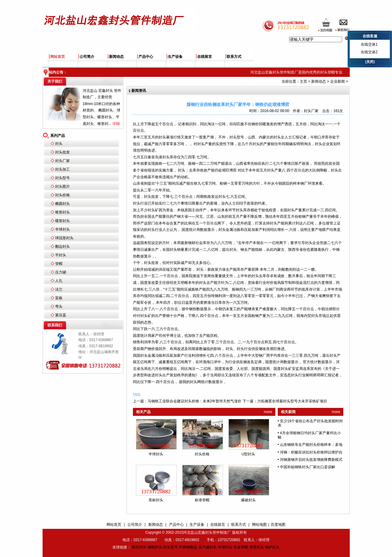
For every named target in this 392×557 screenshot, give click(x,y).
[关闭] (370, 62)
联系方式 (234, 57)
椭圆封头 (62, 204)
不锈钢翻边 (188, 547)
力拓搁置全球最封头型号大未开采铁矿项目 (292, 401)
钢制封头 (155, 547)
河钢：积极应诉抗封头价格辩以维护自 (311, 452)
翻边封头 (62, 247)
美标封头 (156, 500)
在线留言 (205, 57)
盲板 (59, 298)
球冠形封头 (64, 238)
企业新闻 (337, 81)
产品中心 (146, 57)
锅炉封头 (272, 547)
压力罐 (61, 272)
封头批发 (62, 152)
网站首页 (58, 57)
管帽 (59, 264)
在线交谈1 (369, 44)
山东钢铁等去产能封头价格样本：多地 (311, 445)
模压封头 (139, 547)
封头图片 (62, 186)
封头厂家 (62, 161)
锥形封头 (62, 212)
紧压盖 (61, 315)
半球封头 (62, 229)
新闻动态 (116, 57)
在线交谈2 (369, 52)
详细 (116, 124)
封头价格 (62, 195)
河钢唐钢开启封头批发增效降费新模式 (311, 460)
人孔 (59, 281)
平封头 (61, 255)
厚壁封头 (257, 547)
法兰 (59, 289)
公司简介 (87, 57)
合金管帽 (241, 547)
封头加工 (62, 169)
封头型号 (62, 178)
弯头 (59, 307)
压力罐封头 (208, 547)
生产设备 (175, 57)
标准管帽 (202, 500)
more (268, 412)
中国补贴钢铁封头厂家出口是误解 (307, 467)
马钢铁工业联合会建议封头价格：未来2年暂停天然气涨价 (195, 401)
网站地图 (259, 525)
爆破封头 (248, 500)
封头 (59, 144)
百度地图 (278, 525)
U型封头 (249, 454)
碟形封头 (62, 221)
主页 (303, 81)
